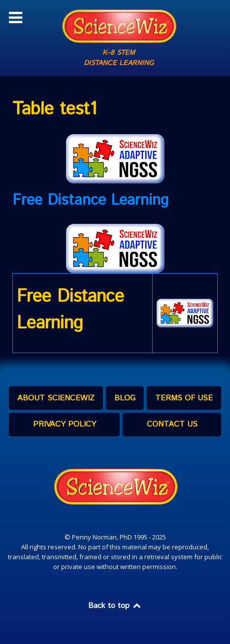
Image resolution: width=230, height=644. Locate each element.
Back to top (115, 606)
